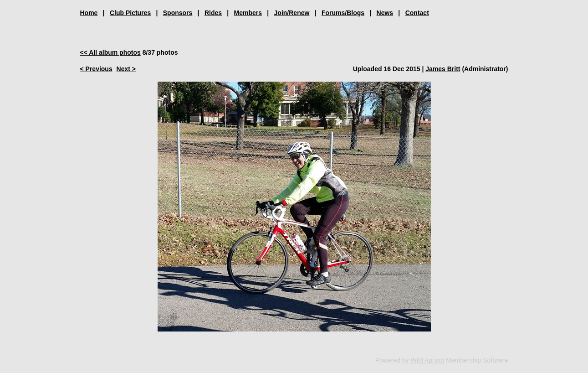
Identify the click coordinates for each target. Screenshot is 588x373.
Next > (126, 69)
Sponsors (178, 13)
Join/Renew (292, 13)
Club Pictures (130, 13)
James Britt (443, 69)
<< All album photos (110, 52)
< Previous (96, 69)
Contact (417, 13)
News (385, 13)
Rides (213, 13)
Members (248, 13)
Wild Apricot (428, 360)
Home (89, 13)
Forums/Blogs (343, 13)
